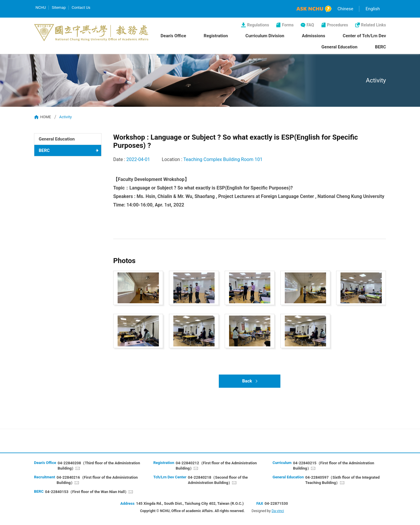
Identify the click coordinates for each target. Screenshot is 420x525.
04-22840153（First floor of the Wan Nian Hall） (87, 492)
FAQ (310, 25)
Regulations (258, 25)
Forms (288, 25)
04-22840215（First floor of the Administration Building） (334, 466)
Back (247, 381)
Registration (216, 36)
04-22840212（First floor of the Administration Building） (216, 466)
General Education (339, 47)
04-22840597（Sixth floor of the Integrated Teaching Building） (343, 480)
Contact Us (81, 7)
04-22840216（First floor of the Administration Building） (97, 480)
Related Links (374, 25)
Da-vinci (278, 511)
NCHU (41, 7)
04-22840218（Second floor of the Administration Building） (218, 480)
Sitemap (59, 7)
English (373, 9)
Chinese (346, 9)
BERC (381, 47)
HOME (46, 117)
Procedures (338, 25)
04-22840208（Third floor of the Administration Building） (99, 466)
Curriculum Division (265, 36)
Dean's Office (173, 36)
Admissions (313, 36)
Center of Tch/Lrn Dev (364, 36)
